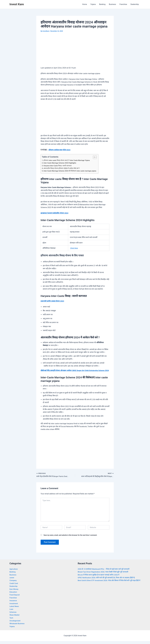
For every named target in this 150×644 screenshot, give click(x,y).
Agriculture (14, 572)
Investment (14, 606)
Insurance (13, 603)
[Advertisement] (75, 51)
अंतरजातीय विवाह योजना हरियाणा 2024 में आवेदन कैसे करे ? (62, 168)
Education (13, 595)
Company (13, 583)
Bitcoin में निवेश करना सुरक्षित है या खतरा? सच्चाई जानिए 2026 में (99, 578)
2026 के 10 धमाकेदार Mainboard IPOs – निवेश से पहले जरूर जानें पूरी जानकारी (105, 572)
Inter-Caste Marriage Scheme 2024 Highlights (61, 163)
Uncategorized (15, 624)
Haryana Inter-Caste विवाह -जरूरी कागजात (58, 166)
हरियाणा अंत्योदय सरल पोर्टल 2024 (60, 150)
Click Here (74, 248)
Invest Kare (17, 4)
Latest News (14, 609)
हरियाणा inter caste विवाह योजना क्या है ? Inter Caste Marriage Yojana (67, 160)
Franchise (123, 4)
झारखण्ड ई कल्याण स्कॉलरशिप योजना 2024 (55, 213)
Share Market (15, 618)
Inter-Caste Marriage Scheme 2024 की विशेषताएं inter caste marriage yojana (71, 171)
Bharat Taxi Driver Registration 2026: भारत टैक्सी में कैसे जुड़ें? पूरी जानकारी (104, 575)
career (12, 581)
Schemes (13, 615)
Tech (11, 621)
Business (112, 4)
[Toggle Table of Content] (96, 157)
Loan (11, 612)
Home (85, 4)
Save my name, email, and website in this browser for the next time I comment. (70, 538)
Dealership (135, 4)
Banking (102, 4)
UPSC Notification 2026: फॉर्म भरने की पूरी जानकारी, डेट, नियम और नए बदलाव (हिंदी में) (107, 581)
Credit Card (14, 586)
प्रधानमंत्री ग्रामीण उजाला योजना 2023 (53, 301)
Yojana (93, 4)
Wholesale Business (17, 626)
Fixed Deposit (15, 598)
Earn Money (14, 592)
